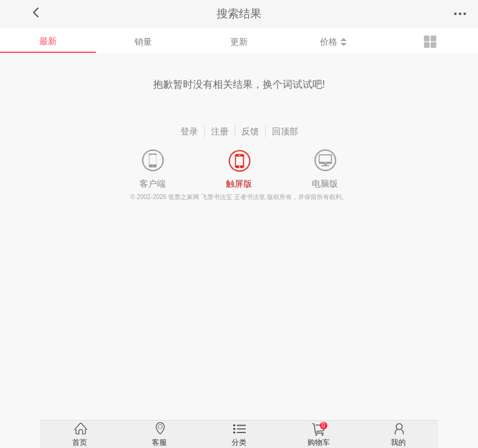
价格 (333, 42)
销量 (143, 42)
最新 (48, 41)
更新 (239, 42)
